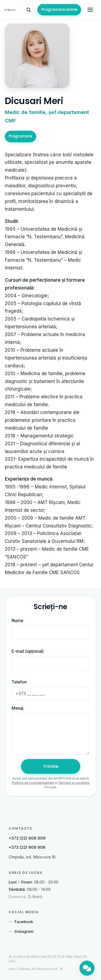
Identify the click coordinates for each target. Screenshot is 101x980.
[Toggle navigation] (90, 10)
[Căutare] (29, 10)
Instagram (21, 931)
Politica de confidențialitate (33, 783)
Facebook (21, 922)
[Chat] (87, 968)
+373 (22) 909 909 (27, 838)
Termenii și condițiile (74, 783)
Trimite (51, 766)
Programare (20, 136)
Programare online (59, 10)
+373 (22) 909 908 (27, 847)
